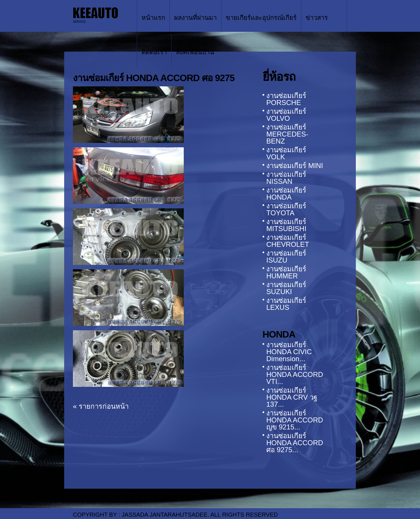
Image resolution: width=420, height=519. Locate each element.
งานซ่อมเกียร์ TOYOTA (286, 209)
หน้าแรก (153, 18)
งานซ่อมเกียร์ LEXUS (286, 304)
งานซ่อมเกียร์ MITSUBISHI (286, 225)
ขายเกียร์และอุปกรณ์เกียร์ (261, 18)
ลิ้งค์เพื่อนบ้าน (195, 52)
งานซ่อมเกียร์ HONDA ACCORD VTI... (295, 374)
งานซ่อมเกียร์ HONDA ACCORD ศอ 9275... (295, 443)
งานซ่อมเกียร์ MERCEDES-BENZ (287, 134)
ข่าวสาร (317, 18)
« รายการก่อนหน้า (101, 406)
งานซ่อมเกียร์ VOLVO (286, 115)
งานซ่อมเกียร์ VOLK (286, 153)
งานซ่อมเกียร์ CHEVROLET (288, 241)
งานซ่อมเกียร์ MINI (295, 166)
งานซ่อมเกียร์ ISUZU (286, 257)
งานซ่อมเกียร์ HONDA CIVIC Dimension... (289, 352)
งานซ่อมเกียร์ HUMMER (286, 272)
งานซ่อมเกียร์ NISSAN (286, 178)
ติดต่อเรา (154, 52)
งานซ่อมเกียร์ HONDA (286, 194)
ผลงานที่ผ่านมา (195, 18)
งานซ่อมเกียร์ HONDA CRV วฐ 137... (292, 397)
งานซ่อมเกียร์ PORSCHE (286, 99)
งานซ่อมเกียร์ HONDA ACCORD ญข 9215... (295, 420)
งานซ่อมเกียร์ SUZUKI (286, 288)
